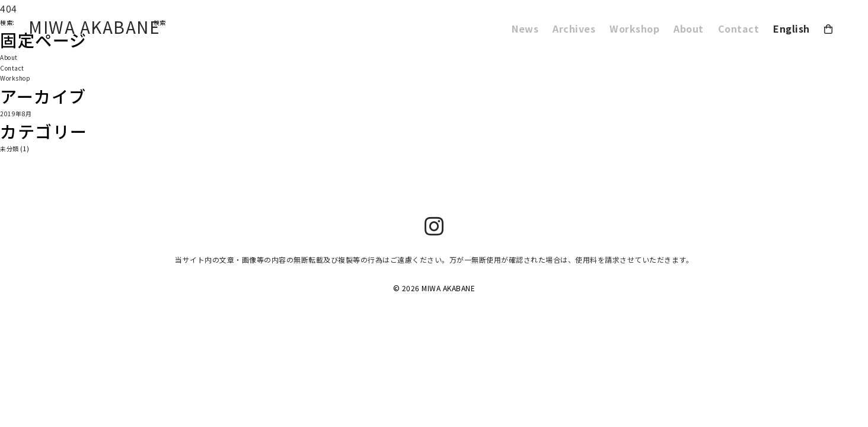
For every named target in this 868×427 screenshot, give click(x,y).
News (525, 28)
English (792, 28)
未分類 (9, 149)
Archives (574, 28)
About (689, 28)
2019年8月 (16, 114)
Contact (739, 28)
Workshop (634, 28)
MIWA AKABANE (94, 27)
